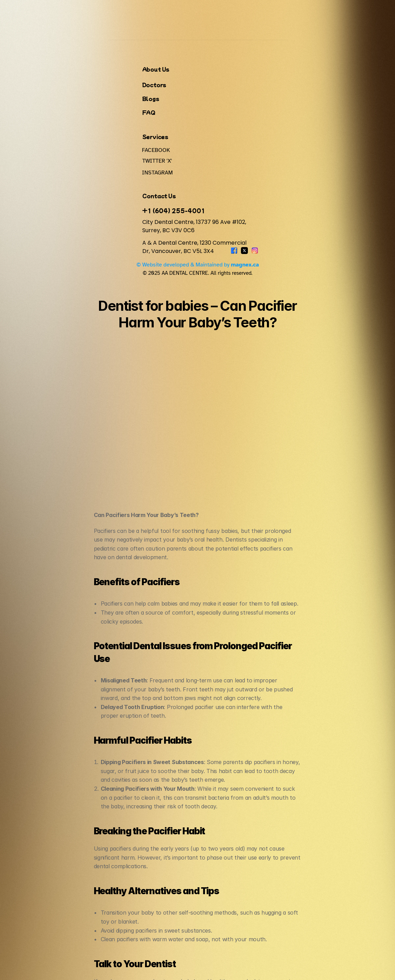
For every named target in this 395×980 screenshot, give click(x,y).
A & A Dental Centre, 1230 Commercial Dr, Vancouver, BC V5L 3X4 (123, 933)
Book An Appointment (353, 11)
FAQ (316, 11)
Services (249, 11)
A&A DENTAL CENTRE (62, 11)
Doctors (227, 11)
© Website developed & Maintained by (266, 966)
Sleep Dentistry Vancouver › (268, 799)
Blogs (299, 11)
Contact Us (276, 11)
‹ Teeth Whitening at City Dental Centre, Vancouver (158, 799)
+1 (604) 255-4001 (102, 897)
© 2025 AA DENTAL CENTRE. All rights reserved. (141, 966)
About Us (204, 11)
